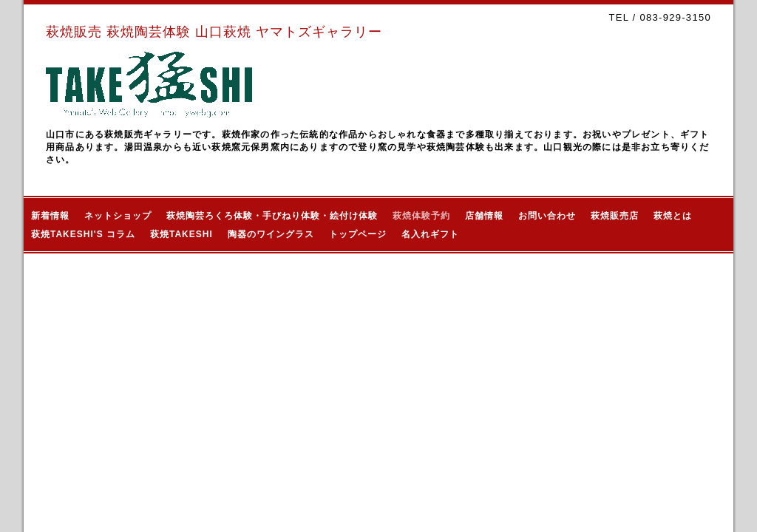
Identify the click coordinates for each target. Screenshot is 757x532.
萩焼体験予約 (421, 216)
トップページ (358, 234)
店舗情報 (484, 216)
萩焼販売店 (615, 216)
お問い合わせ (547, 216)
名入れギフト (430, 234)
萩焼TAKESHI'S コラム (83, 234)
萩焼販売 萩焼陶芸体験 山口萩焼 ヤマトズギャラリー (214, 32)
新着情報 (50, 216)
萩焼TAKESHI (181, 234)
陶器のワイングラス (271, 234)
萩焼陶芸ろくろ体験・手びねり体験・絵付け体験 (272, 216)
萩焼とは (673, 216)
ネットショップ (118, 216)
